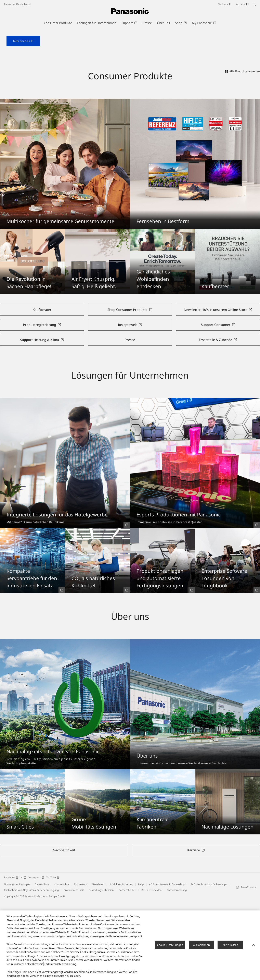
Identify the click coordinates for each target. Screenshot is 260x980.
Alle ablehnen (201, 945)
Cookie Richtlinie (33, 964)
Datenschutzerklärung (63, 964)
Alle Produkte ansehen (243, 150)
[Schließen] (253, 945)
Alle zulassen (230, 945)
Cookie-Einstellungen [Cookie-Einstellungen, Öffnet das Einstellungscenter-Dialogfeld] (170, 945)
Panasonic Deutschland (17, 4)
